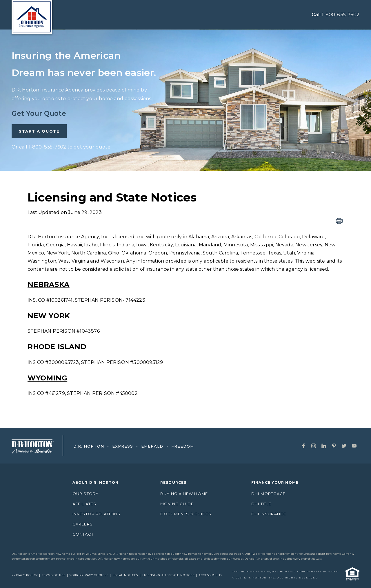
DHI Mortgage (268, 494)
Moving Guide (177, 504)
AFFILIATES (84, 504)
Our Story (86, 494)
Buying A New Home (184, 494)
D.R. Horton (89, 446)
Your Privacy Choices (89, 575)
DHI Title (261, 504)
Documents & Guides (186, 514)
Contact (83, 534)
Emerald (148, 446)
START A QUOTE (39, 131)
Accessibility (210, 575)
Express (119, 446)
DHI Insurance (269, 514)
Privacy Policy (25, 575)
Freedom (179, 446)
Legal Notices (126, 575)
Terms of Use (54, 575)
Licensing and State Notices (168, 575)
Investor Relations (97, 514)
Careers (83, 524)
